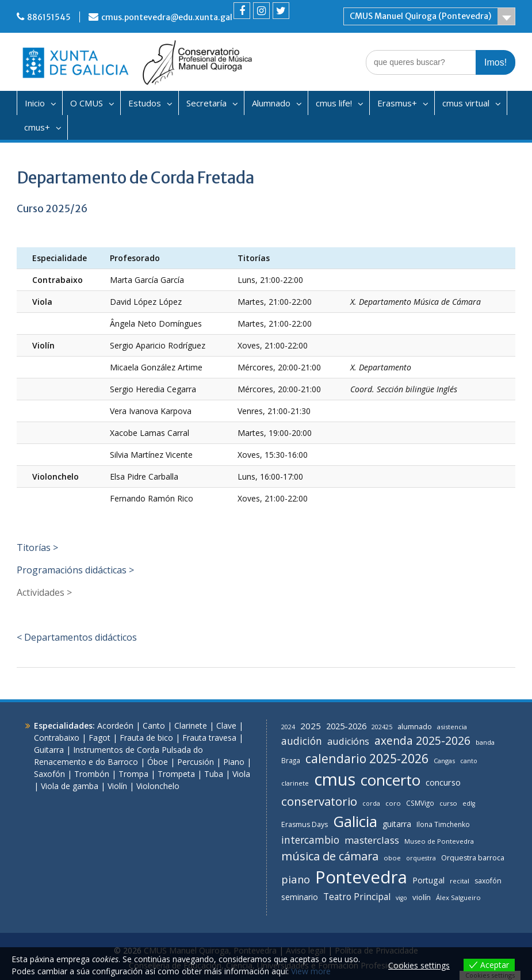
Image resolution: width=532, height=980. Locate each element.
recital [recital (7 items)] (460, 881)
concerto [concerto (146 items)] (391, 780)
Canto (154, 726)
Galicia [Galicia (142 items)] (355, 821)
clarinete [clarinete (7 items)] (295, 783)
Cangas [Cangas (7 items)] (444, 761)
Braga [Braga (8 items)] (291, 760)
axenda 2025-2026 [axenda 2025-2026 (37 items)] (422, 741)
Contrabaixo (57, 738)
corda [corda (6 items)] (371, 803)
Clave (226, 726)
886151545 (49, 17)
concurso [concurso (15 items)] (443, 782)
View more (311, 971)
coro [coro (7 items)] (393, 803)
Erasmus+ (397, 103)
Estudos (145, 103)
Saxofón (49, 774)
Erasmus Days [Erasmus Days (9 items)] (305, 824)
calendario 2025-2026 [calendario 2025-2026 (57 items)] (367, 758)
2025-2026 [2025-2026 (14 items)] (346, 726)
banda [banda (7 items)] (485, 742)
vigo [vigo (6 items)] (401, 898)
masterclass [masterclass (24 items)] (372, 840)
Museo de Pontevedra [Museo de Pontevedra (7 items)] (439, 841)
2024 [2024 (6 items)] (288, 727)
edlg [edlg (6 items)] (469, 803)
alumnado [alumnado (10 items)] (415, 726)
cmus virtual (466, 103)
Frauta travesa (209, 738)
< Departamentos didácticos (77, 637)
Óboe (158, 762)
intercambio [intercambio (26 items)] (310, 840)
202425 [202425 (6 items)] (382, 727)
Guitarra (49, 750)
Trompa (133, 774)
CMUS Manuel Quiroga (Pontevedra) (420, 16)
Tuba (214, 774)
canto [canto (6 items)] (469, 761)
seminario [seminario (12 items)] (300, 897)
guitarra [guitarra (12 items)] (397, 824)
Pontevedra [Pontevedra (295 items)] (361, 877)
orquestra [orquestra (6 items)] (421, 858)
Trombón (92, 774)
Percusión (196, 762)
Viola (241, 774)
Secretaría (206, 103)
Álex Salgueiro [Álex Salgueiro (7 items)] (458, 897)
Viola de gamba (70, 786)
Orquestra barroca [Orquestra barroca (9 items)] (473, 858)
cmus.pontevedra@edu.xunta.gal (167, 17)
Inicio (35, 103)
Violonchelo (158, 786)
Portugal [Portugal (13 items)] (428, 880)
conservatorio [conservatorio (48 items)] (319, 801)
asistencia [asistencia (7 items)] (452, 727)
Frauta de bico (146, 738)
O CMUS (87, 103)
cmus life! (334, 103)
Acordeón (115, 726)
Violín (117, 786)
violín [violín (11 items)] (422, 897)
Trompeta (176, 774)
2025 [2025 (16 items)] (311, 726)
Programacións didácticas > (75, 570)
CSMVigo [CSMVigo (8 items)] (420, 803)
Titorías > (37, 548)
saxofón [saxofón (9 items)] (488, 881)
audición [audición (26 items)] (302, 741)
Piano (234, 762)
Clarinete (191, 726)
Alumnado (271, 103)
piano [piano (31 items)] (296, 879)
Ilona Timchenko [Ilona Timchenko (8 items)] (443, 824)
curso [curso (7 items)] (448, 803)
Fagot (99, 738)
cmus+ (37, 127)
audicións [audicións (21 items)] (348, 741)
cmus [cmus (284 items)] (335, 779)
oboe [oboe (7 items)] (392, 858)
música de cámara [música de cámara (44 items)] (330, 856)
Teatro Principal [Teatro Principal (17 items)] (357, 897)
